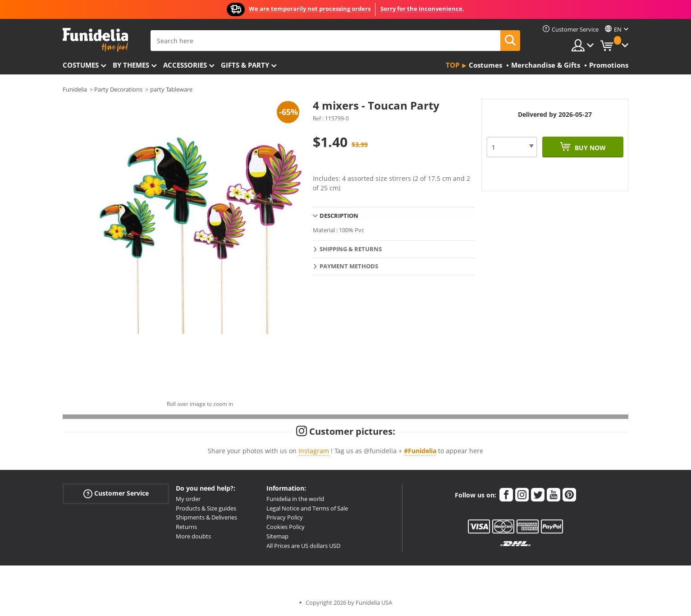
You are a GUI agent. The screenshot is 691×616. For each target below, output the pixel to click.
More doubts (193, 536)
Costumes (81, 65)
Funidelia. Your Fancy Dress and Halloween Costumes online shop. (95, 40)
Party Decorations (118, 89)
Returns (186, 527)
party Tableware (171, 89)
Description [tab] (339, 216)
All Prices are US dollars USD (303, 546)
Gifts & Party (245, 65)
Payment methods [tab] (349, 266)
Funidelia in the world (295, 499)
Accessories (185, 65)
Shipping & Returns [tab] (351, 249)
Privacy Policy (285, 517)
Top (453, 65)
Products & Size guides (206, 508)
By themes (131, 65)
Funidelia (75, 89)
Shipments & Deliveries (206, 517)
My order (188, 499)
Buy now (589, 148)
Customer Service (116, 493)
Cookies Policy (286, 527)
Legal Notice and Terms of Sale (307, 508)
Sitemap (277, 536)
